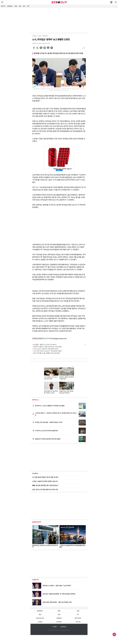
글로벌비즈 (10, 6)
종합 (16, 6)
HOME (34, 36)
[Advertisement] (59, 20)
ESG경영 (59, 622)
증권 (24, 6)
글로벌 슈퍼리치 (37, 522)
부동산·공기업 (40, 618)
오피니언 (78, 622)
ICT (78, 615)
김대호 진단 (35, 580)
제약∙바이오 (78, 618)
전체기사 (3, 6)
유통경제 (59, 618)
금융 (20, 6)
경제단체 (45, 36)
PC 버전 (54, 627)
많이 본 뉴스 (36, 400)
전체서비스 (64, 627)
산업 (28, 6)
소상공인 (40, 622)
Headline (35, 473)
